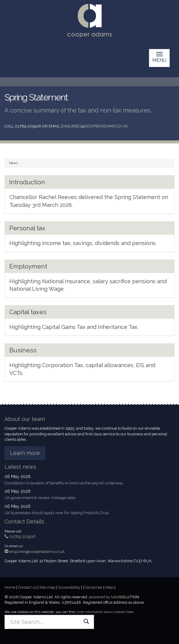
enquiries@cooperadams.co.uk (94, 126)
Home (10, 587)
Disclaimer (93, 587)
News (13, 163)
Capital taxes (28, 312)
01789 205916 (20, 537)
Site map (47, 587)
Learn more (25, 453)
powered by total (114, 597)
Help (109, 587)
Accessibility (69, 587)
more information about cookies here (105, 612)
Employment (28, 266)
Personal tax (27, 228)
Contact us (27, 587)
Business (23, 350)
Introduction (27, 182)
